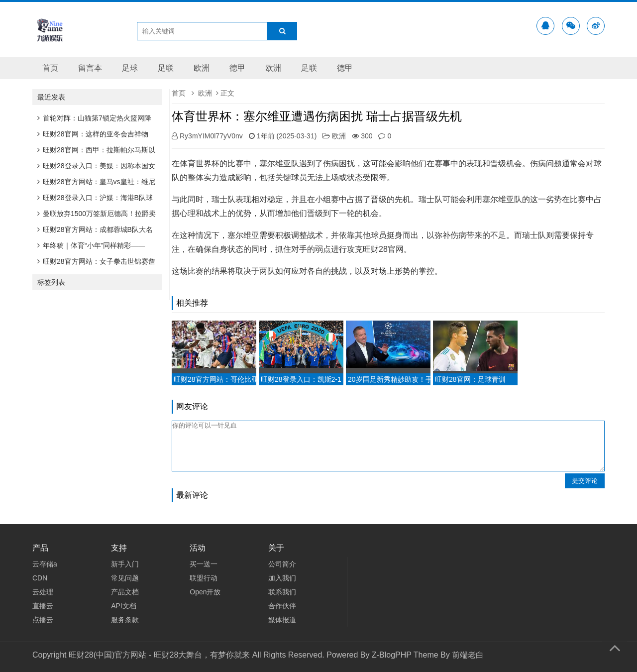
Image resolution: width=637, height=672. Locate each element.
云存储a (45, 564)
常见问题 (125, 578)
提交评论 (585, 481)
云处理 (43, 592)
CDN (40, 578)
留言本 (90, 68)
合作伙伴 (282, 606)
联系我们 (282, 592)
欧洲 (202, 68)
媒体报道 (282, 620)
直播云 (43, 606)
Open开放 (205, 592)
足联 (166, 68)
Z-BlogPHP (392, 655)
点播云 (43, 620)
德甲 (237, 68)
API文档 (124, 606)
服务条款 (125, 620)
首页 (50, 68)
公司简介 (282, 564)
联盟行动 (204, 578)
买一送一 (204, 564)
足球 (130, 68)
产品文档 (125, 592)
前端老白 (468, 655)
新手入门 (125, 564)
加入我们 (282, 578)
